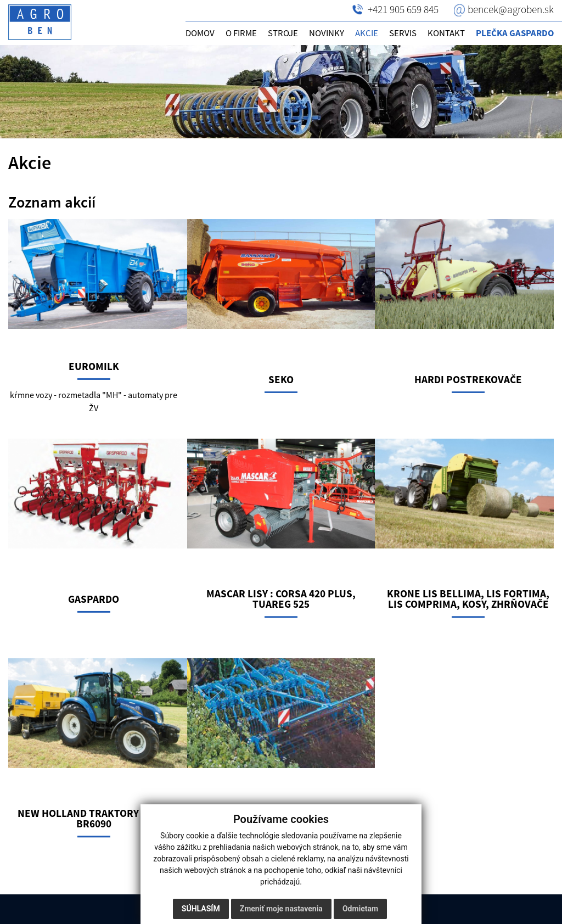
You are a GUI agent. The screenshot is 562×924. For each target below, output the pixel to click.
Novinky (327, 33)
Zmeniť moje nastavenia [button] (281, 909)
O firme (241, 33)
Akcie (367, 33)
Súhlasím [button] (201, 909)
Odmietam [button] (360, 909)
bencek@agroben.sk (511, 9)
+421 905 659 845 (403, 9)
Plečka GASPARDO (515, 33)
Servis (403, 33)
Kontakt (446, 33)
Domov (200, 33)
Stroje (283, 33)
